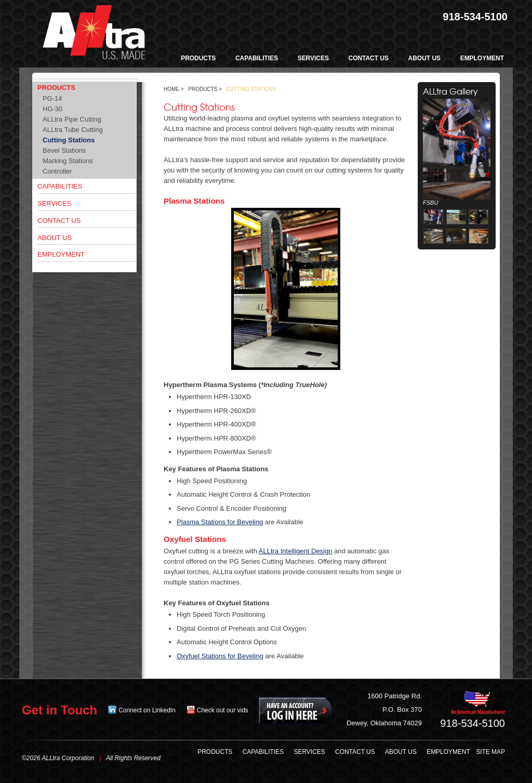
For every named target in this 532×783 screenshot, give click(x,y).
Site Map (490, 752)
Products (56, 88)
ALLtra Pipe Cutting (72, 119)
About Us (55, 238)
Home (171, 89)
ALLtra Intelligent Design (296, 551)
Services (55, 203)
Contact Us (59, 221)
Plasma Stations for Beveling (220, 522)
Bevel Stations (64, 150)
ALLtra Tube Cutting (73, 130)
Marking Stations (68, 161)
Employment (61, 254)
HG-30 (52, 109)
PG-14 (52, 98)
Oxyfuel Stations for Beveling (220, 656)
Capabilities (60, 186)
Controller (57, 171)
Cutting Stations (69, 140)
